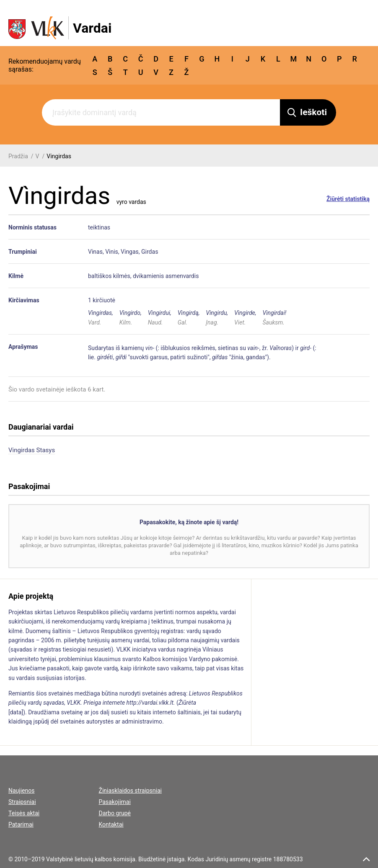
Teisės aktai (24, 813)
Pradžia (18, 156)
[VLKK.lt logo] (60, 28)
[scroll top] (366, 859)
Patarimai (21, 824)
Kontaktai (111, 824)
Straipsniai (22, 802)
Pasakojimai (115, 802)
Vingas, (130, 252)
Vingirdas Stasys (32, 450)
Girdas (150, 252)
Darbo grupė (115, 813)
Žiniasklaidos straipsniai (130, 791)
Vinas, (96, 252)
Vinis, (112, 252)
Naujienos (21, 791)
